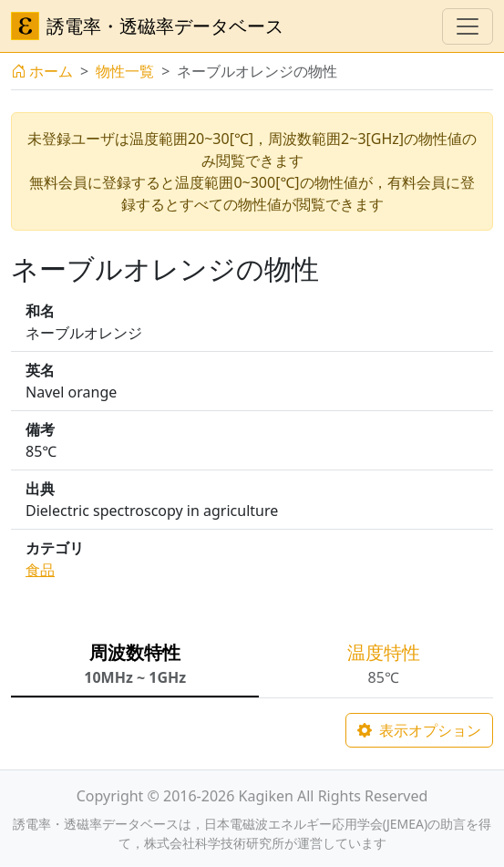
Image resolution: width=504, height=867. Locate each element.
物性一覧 (125, 71)
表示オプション (419, 730)
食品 (40, 570)
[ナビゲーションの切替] (468, 26)
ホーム (42, 71)
